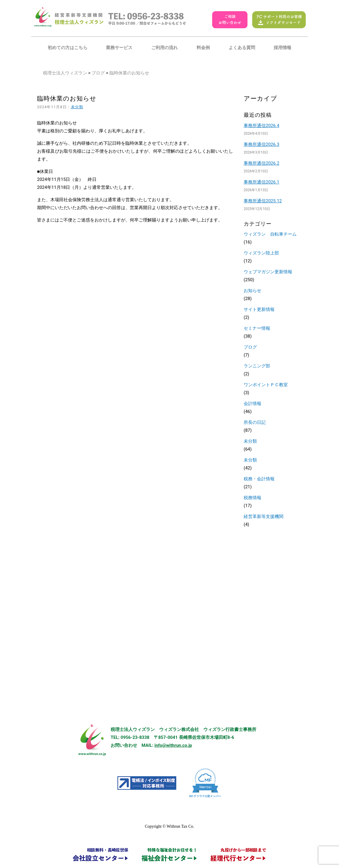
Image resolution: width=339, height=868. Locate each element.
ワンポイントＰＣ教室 (266, 385)
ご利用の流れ (164, 48)
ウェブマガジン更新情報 (268, 272)
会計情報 (252, 404)
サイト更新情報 (259, 309)
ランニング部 (257, 366)
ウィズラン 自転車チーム (270, 234)
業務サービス (119, 48)
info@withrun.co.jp (173, 745)
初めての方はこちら (68, 48)
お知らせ (252, 291)
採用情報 (282, 48)
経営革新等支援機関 (264, 517)
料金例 (203, 48)
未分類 (77, 107)
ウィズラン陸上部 (261, 253)
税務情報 (252, 498)
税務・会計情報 (259, 479)
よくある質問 (242, 48)
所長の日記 (255, 422)
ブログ (98, 73)
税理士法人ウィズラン (65, 73)
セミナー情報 (257, 328)
